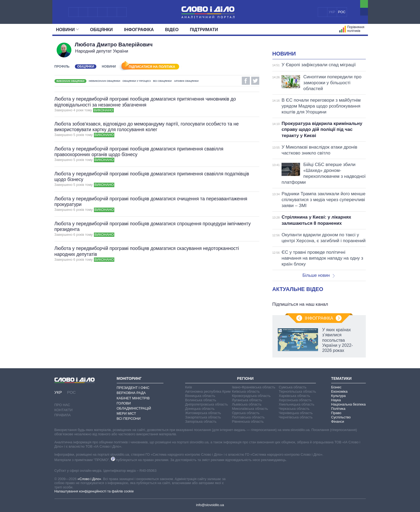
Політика (338, 409)
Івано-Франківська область (253, 387)
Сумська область (293, 387)
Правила (63, 415)
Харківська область (295, 396)
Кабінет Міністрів (133, 398)
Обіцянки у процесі (137, 81)
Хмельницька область (297, 404)
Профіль (62, 67)
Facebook (246, 81)
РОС (342, 12)
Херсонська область (295, 400)
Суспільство (341, 417)
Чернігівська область (296, 417)
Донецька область (200, 409)
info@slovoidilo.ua (210, 505)
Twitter (255, 81)
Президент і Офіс (133, 388)
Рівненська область (248, 421)
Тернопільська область (297, 391)
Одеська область (246, 413)
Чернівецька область (296, 413)
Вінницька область (200, 396)
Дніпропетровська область (207, 404)
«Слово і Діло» (89, 479)
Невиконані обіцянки (105, 81)
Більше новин (319, 275)
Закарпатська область (203, 417)
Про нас (62, 405)
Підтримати (204, 30)
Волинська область (201, 400)
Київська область (246, 391)
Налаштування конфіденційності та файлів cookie (94, 491)
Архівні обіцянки (186, 81)
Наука (336, 400)
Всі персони (129, 419)
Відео (172, 30)
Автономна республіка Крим (208, 391)
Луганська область (247, 400)
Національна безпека (348, 404)
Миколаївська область (250, 409)
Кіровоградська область (251, 396)
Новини (67, 30)
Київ (189, 387)
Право (336, 413)
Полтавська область (248, 417)
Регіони (245, 378)
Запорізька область (201, 421)
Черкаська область (294, 409)
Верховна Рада (131, 393)
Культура (338, 396)
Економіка (339, 391)
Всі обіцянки (162, 81)
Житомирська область (203, 413)
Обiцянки (101, 30)
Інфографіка (139, 30)
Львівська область (247, 404)
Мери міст (126, 413)
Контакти (64, 410)
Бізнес (336, 387)
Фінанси (338, 421)
